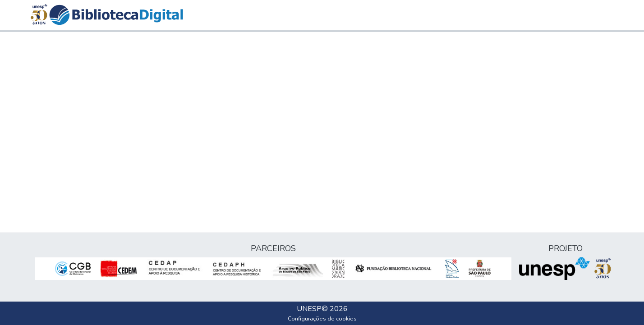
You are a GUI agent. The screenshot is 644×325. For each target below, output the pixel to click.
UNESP (309, 309)
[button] (116, 15)
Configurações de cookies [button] (322, 319)
